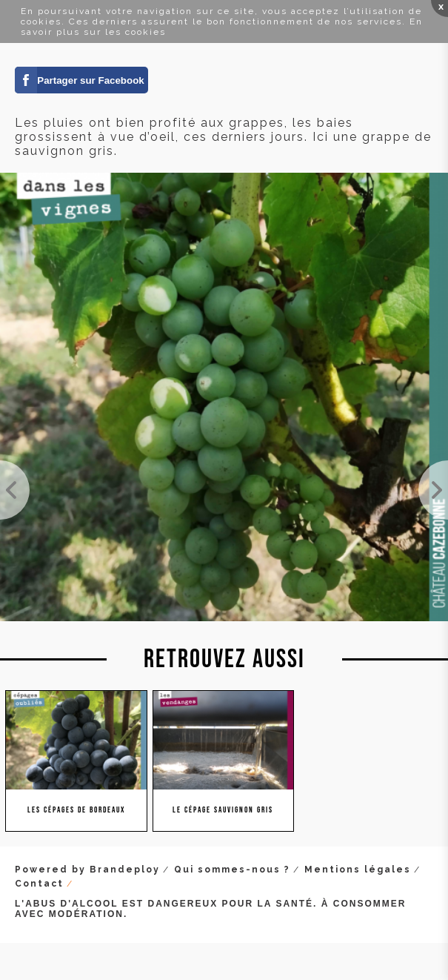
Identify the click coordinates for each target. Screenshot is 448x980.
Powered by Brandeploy (87, 870)
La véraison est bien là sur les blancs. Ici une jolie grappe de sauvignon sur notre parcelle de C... (15, 490)
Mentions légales (358, 870)
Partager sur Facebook (90, 80)
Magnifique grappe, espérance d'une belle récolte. (433, 490)
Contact (39, 884)
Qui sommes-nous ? (232, 870)
